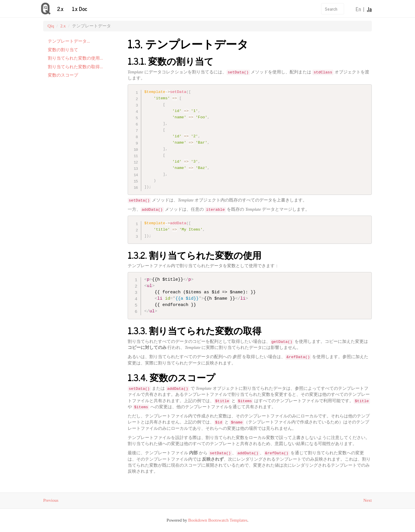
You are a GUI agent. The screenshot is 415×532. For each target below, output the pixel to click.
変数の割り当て (63, 50)
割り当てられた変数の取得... (75, 67)
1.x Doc (80, 9)
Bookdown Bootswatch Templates (218, 520)
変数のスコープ (63, 75)
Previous (51, 501)
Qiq (51, 26)
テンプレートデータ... (69, 41)
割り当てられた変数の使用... (75, 58)
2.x (60, 9)
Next (368, 501)
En (358, 9)
